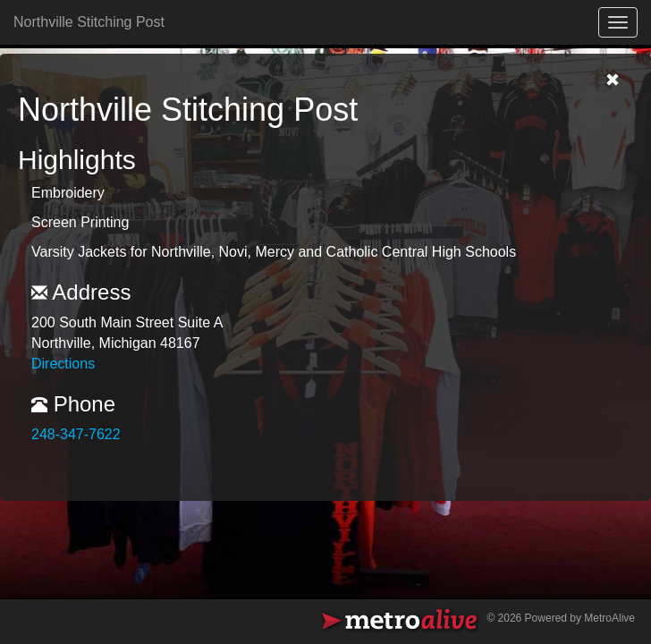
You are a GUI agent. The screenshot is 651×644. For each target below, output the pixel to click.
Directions (63, 364)
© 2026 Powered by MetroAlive (561, 618)
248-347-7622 (76, 434)
